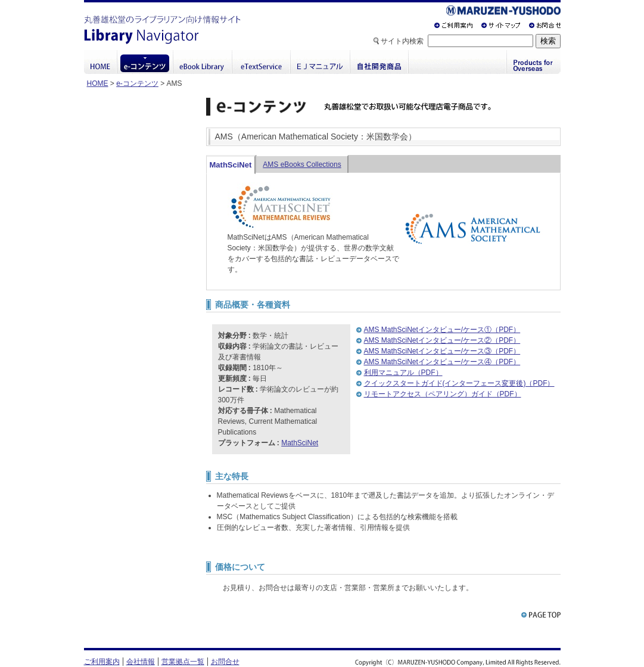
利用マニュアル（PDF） (403, 373)
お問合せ (225, 662)
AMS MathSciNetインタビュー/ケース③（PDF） (442, 351)
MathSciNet (231, 165)
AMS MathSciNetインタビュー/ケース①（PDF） (442, 330)
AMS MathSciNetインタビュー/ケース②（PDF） (442, 340)
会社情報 (141, 662)
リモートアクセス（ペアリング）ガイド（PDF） (443, 394)
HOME (98, 83)
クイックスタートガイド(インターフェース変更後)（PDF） (459, 383)
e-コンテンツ (137, 83)
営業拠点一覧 (183, 662)
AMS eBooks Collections (302, 165)
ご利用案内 (102, 662)
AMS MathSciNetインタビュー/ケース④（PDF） (442, 362)
